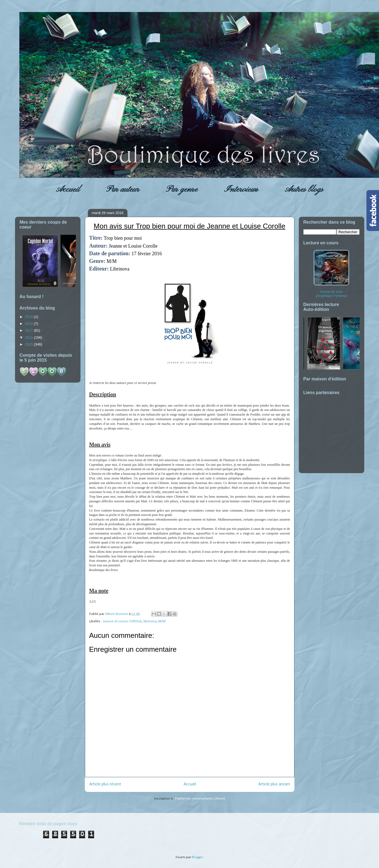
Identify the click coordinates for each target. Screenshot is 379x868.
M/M (162, 621)
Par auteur (123, 190)
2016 (30, 337)
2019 (30, 317)
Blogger (197, 857)
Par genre (182, 190)
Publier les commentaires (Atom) (200, 799)
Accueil (68, 190)
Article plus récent (105, 784)
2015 (30, 344)
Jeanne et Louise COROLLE (122, 621)
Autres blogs (304, 190)
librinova (150, 621)
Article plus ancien (274, 784)
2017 (30, 330)
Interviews (241, 190)
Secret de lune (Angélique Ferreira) (331, 274)
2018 (30, 324)
